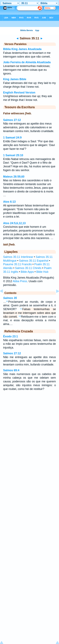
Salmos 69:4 (11, 370)
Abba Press (20, 281)
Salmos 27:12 (12, 120)
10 (7, 301)
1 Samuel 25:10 (13, 155)
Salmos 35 (10, 298)
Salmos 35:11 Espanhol (34, 261)
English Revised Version (19, 93)
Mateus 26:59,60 (14, 177)
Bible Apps (27, 272)
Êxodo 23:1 (11, 336)
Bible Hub (42, 272)
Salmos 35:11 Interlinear (18, 257)
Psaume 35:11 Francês (17, 264)
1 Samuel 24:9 (12, 138)
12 (20, 316)
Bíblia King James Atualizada (22, 49)
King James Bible (15, 79)
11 (21, 309)
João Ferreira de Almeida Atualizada (27, 62)
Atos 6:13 (9, 202)
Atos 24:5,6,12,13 (14, 223)
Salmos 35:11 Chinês (28, 268)
